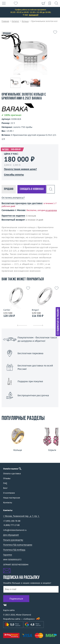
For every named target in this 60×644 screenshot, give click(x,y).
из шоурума (51, 210)
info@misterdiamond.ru (15, 530)
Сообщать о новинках (32, 189)
